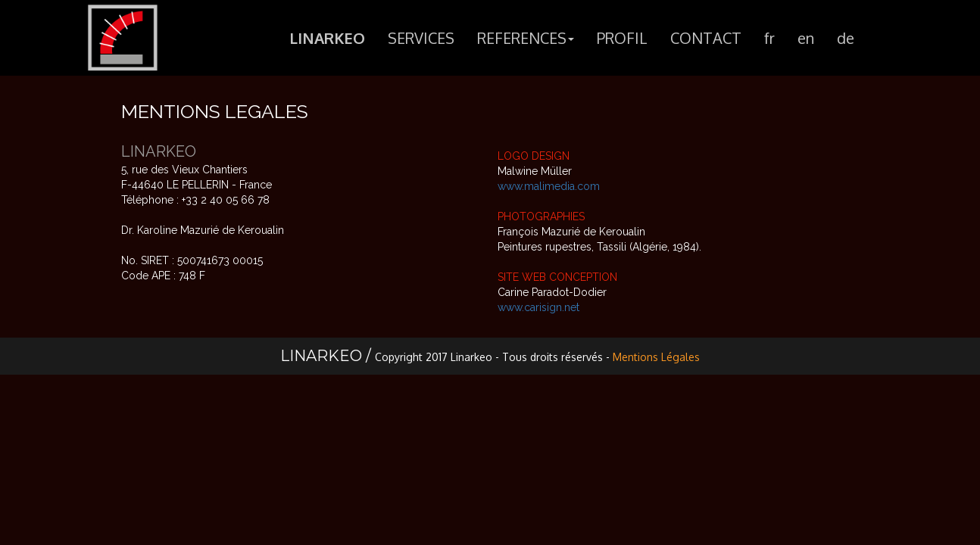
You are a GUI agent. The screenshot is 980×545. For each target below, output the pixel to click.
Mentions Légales (656, 357)
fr (769, 41)
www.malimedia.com (549, 186)
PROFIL (622, 41)
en (806, 41)
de (846, 41)
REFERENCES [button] (526, 41)
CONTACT (706, 41)
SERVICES (421, 41)
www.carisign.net (538, 307)
